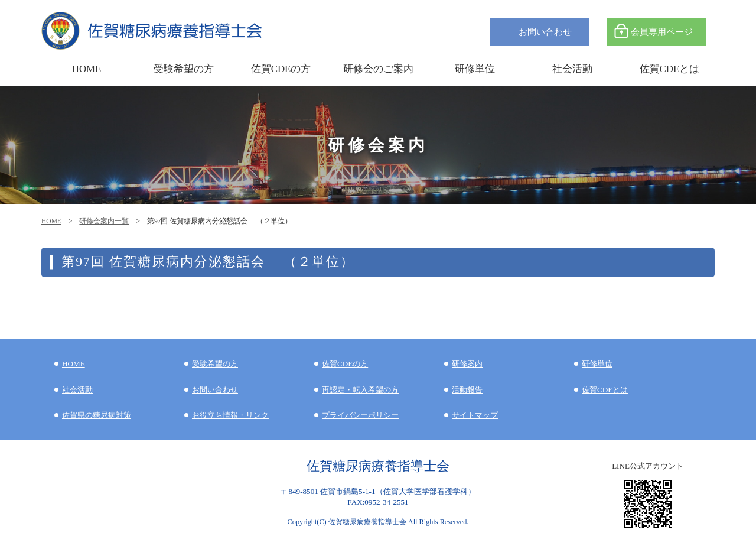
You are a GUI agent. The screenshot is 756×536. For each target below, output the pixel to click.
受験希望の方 (184, 69)
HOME (51, 221)
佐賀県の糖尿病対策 (97, 415)
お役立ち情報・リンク (230, 415)
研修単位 (597, 364)
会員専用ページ (662, 32)
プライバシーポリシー (360, 415)
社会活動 (77, 390)
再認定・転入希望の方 (360, 390)
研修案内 (467, 364)
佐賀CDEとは (670, 69)
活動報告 (467, 390)
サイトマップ (475, 415)
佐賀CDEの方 (345, 364)
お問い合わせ (545, 32)
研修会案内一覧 (104, 221)
